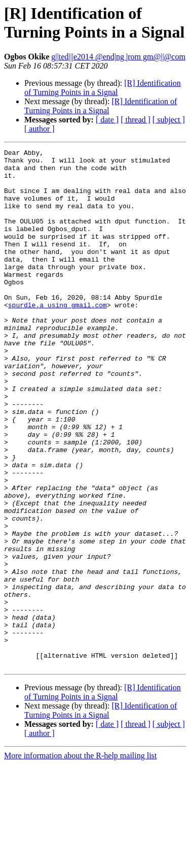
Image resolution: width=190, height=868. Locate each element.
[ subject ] (169, 120)
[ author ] (40, 129)
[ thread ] (136, 120)
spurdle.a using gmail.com (58, 337)
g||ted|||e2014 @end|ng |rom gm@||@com (118, 57)
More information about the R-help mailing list (80, 859)
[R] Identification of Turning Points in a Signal (103, 88)
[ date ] (107, 120)
